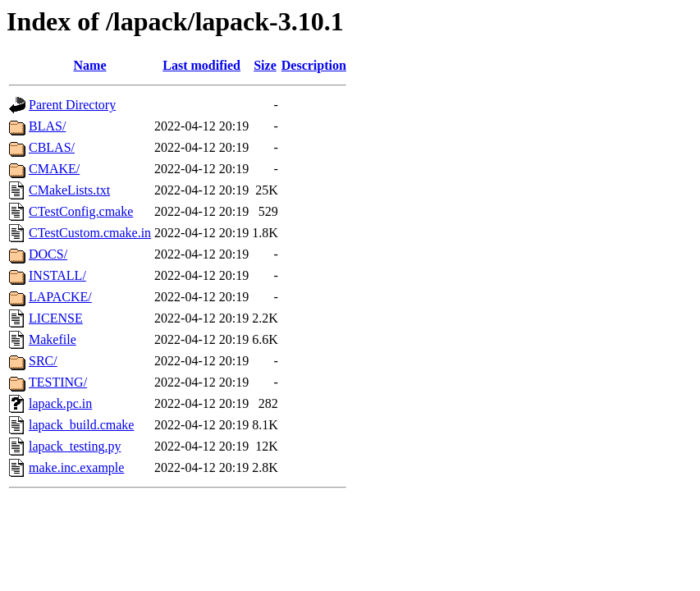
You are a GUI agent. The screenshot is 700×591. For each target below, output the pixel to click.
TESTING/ (58, 382)
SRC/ (43, 361)
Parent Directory (72, 105)
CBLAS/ (52, 147)
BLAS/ (47, 126)
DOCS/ (48, 254)
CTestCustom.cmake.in (90, 233)
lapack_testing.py (75, 446)
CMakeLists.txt (69, 190)
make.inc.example (76, 467)
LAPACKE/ (60, 297)
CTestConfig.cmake (81, 211)
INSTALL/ (57, 275)
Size (265, 65)
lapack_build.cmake (81, 425)
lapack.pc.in (60, 403)
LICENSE (56, 318)
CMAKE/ (54, 169)
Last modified (201, 65)
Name (90, 65)
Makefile (53, 339)
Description (314, 65)
